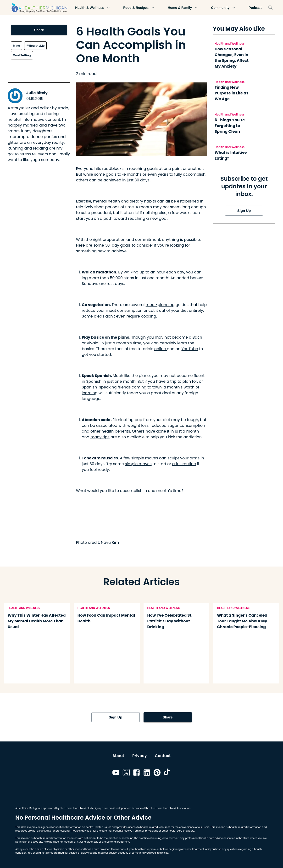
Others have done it (151, 431)
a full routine (184, 464)
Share (39, 30)
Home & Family (183, 8)
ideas (100, 316)
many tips (100, 437)
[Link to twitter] (126, 773)
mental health (106, 201)
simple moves (138, 464)
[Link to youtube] (116, 773)
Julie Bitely (37, 93)
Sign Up (244, 211)
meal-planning (160, 305)
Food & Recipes (139, 8)
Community (223, 8)
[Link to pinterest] (157, 773)
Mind (17, 46)
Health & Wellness (92, 8)
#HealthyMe (35, 46)
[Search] (271, 8)
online (161, 349)
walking (131, 272)
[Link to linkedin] (147, 773)
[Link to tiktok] (167, 773)
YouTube (190, 349)
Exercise (84, 201)
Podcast (255, 8)
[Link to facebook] (136, 773)
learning (90, 393)
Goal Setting (22, 55)
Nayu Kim (110, 542)
